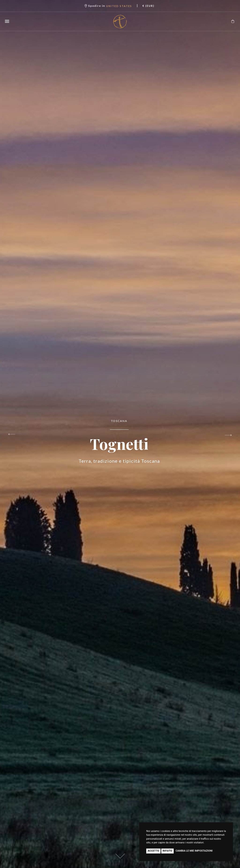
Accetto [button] (153, 851)
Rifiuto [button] (167, 851)
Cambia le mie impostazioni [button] (194, 851)
